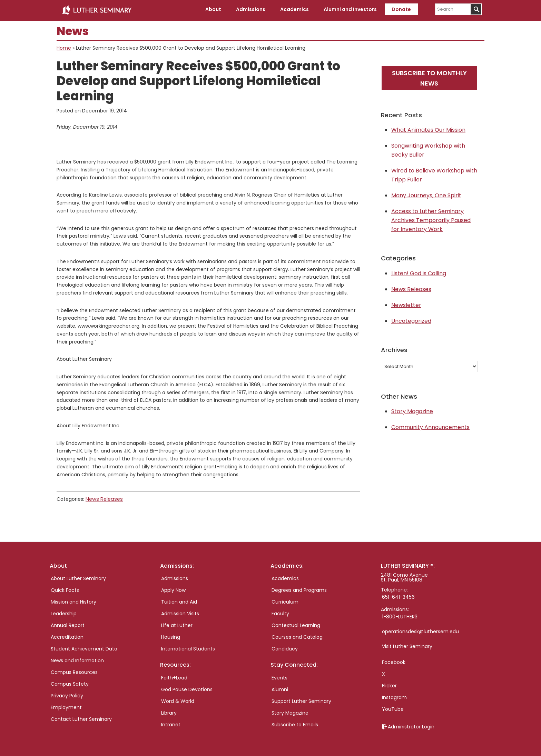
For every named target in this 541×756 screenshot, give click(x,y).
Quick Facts (65, 588)
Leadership (64, 611)
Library (169, 711)
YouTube (393, 707)
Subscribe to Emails (295, 723)
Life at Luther (177, 623)
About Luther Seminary (78, 576)
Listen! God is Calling (419, 272)
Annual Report (68, 623)
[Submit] (476, 9)
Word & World (178, 699)
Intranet (171, 723)
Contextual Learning (296, 623)
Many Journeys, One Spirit (426, 194)
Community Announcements (430, 425)
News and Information (77, 658)
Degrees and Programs (299, 588)
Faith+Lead (174, 676)
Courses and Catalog (297, 635)
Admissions (175, 576)
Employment (66, 705)
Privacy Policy (67, 694)
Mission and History (73, 600)
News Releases (103, 497)
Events (279, 676)
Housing (171, 635)
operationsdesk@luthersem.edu (420, 629)
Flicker (389, 684)
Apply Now (173, 588)
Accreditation (67, 635)
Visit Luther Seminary (407, 644)
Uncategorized (411, 319)
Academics (285, 576)
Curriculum (285, 600)
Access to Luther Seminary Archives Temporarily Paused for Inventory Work (431, 218)
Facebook (394, 660)
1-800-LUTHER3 (400, 615)
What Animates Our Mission (428, 128)
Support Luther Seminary (301, 699)
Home (64, 46)
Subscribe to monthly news (429, 76)
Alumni (280, 687)
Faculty (280, 611)
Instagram (394, 695)
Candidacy (285, 647)
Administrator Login (411, 725)
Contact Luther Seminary (81, 717)
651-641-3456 (398, 595)
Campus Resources (74, 670)
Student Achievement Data (84, 647)
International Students (188, 647)
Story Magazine (412, 410)
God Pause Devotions (187, 687)
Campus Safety (70, 682)
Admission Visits (180, 611)
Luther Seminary (97, 10)
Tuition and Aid (179, 600)
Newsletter (406, 303)
